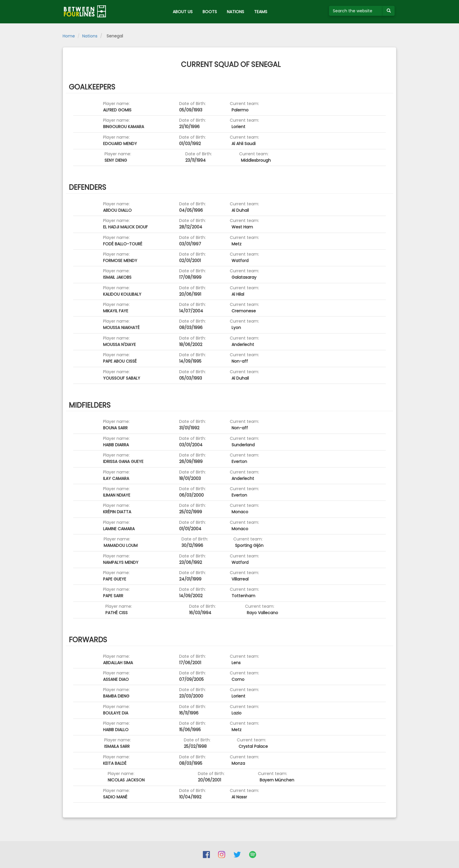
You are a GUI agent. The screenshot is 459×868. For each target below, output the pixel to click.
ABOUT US (183, 12)
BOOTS (210, 12)
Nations (90, 36)
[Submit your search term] (389, 11)
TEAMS (261, 12)
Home (69, 36)
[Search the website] (356, 11)
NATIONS (236, 12)
